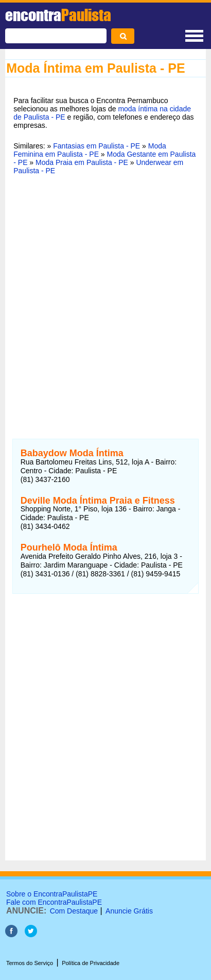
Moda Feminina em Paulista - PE (90, 150)
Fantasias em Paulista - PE (96, 146)
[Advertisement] (105, 296)
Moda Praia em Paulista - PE (82, 162)
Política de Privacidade (91, 963)
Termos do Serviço (30, 963)
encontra (58, 15)
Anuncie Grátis (129, 911)
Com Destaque (74, 911)
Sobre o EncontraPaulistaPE (52, 894)
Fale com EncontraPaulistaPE (54, 902)
